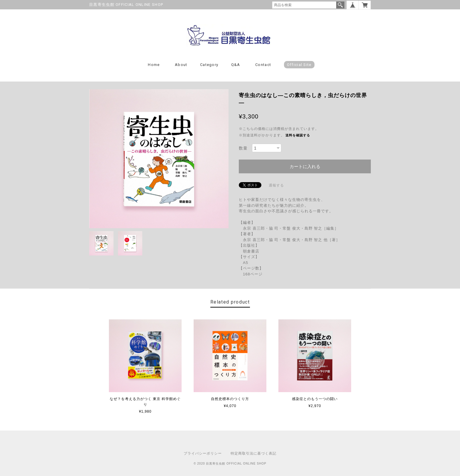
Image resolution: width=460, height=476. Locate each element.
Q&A (236, 65)
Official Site (299, 65)
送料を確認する (298, 135)
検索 (340, 5)
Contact (263, 65)
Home (154, 65)
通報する (276, 185)
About (181, 65)
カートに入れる (305, 166)
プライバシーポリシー (203, 453)
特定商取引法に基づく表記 (253, 453)
